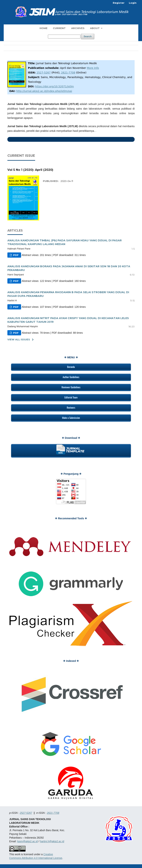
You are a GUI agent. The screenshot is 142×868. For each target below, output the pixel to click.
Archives (78, 28)
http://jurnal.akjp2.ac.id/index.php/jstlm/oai (44, 91)
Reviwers (71, 407)
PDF (16, 255)
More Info (93, 68)
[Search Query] (64, 37)
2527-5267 (44, 73)
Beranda (71, 367)
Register (119, 3)
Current (59, 28)
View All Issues (19, 339)
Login (133, 3)
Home (44, 28)
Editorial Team (71, 397)
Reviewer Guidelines (71, 387)
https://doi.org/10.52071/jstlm (54, 86)
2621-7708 (68, 73)
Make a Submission (71, 418)
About (95, 28)
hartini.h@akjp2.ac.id (52, 841)
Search (88, 36)
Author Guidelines (71, 377)
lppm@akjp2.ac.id (28, 841)
